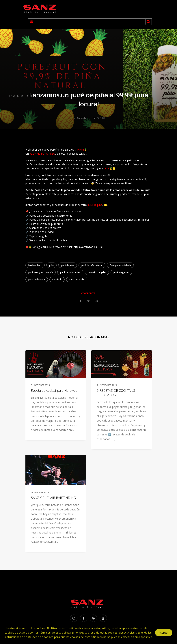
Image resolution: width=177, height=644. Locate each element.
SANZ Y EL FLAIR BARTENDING (53, 498)
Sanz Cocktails (77, 279)
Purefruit (57, 279)
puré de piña (95, 205)
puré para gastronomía (41, 272)
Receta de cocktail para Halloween (55, 390)
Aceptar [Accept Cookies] (164, 634)
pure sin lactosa (37, 279)
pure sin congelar (97, 272)
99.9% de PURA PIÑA (42, 154)
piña (106, 168)
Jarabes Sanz (35, 265)
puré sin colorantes (70, 272)
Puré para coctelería (120, 265)
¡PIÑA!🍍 (82, 150)
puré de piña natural (92, 265)
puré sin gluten (121, 272)
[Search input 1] (90, 22)
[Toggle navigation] (149, 8)
